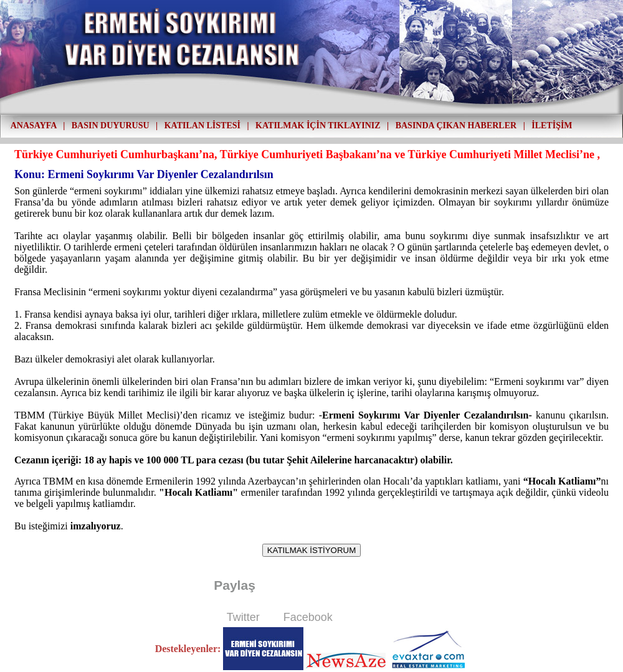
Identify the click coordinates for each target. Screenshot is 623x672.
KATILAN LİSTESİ (202, 125)
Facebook (308, 617)
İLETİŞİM (552, 125)
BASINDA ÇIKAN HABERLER (456, 125)
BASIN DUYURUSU (111, 125)
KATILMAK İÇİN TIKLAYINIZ (318, 125)
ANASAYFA (34, 125)
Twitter (243, 617)
